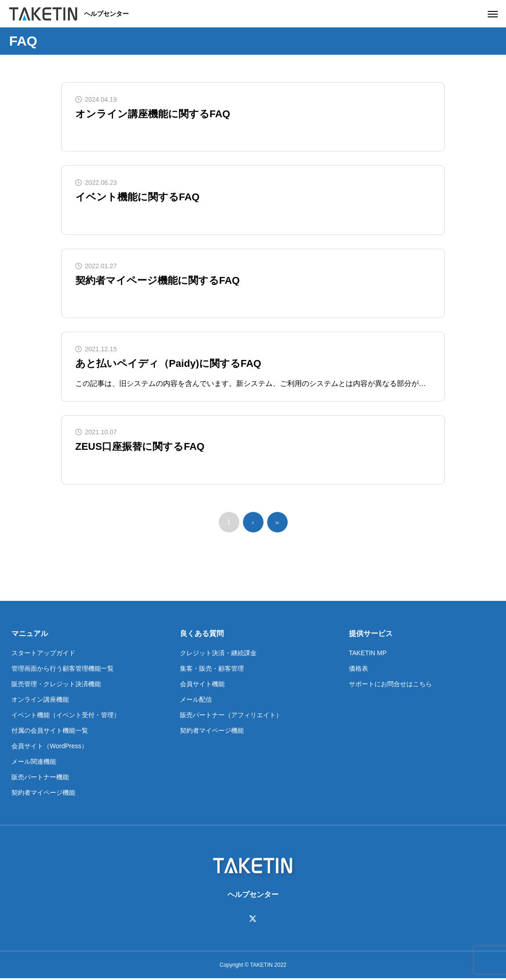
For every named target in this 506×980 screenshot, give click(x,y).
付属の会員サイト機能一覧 (50, 732)
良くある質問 (202, 635)
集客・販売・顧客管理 (212, 670)
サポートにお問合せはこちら (390, 685)
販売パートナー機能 (40, 778)
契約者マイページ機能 (43, 794)
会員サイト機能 (202, 685)
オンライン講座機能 (40, 701)
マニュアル (30, 635)
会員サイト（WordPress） (50, 747)
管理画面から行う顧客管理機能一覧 (63, 670)
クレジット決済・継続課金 (218, 654)
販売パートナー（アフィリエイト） (231, 716)
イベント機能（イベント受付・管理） (66, 716)
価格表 (358, 670)
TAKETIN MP (368, 654)
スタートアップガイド (43, 654)
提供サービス (371, 635)
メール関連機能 (34, 763)
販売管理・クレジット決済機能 (56, 685)
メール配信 (196, 701)
